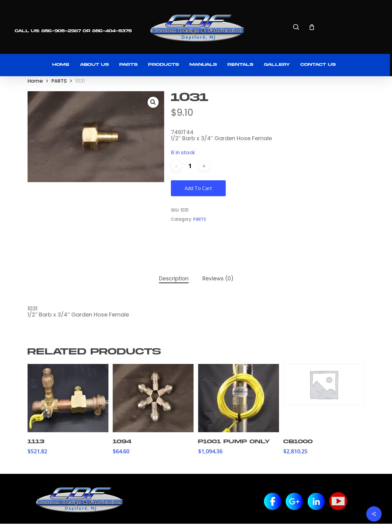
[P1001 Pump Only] (239, 398)
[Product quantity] (190, 166)
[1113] (68, 398)
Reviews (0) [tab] (218, 279)
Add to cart (198, 188)
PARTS (59, 81)
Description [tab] (174, 279)
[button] (153, 102)
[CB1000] (324, 384)
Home (35, 81)
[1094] (153, 398)
